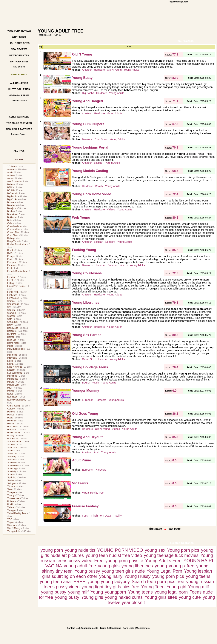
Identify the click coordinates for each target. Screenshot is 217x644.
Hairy (10, 325)
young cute (190, 597)
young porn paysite (124, 561)
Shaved (11, 445)
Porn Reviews (23, 31)
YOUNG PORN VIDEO (120, 550)
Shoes (10, 451)
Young (97, 592)
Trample (11, 492)
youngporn (115, 592)
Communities (14, 229)
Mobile (11, 391)
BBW (10, 187)
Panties (11, 412)
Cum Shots (13, 235)
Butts (10, 220)
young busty (67, 597)
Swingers (12, 483)
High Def (12, 340)
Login (185, 2)
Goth (10, 319)
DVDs (10, 253)
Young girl (176, 587)
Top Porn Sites (19, 62)
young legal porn (171, 592)
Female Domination (17, 271)
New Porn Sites (19, 56)
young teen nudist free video (114, 555)
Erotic (10, 259)
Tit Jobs (11, 486)
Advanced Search (19, 74)
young (161, 566)
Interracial (12, 358)
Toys (10, 489)
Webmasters (143, 628)
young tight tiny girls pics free (110, 587)
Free (99, 561)
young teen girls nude (123, 571)
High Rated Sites (19, 43)
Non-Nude (12, 397)
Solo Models (13, 466)
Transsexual (13, 498)
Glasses (11, 316)
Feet (10, 268)
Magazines (13, 379)
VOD (10, 519)
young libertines (137, 566)
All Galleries (19, 83)
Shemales (12, 448)
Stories (11, 480)
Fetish (10, 280)
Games (11, 301)
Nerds (10, 394)
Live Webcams (15, 373)
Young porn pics (183, 550)
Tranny (11, 495)
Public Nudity (14, 433)
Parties (11, 415)
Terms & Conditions (110, 628)
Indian (10, 346)
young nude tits (80, 550)
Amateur (11, 170)
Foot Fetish (13, 292)
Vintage (11, 510)
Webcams (12, 525)
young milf (78, 592)
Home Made (13, 343)
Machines (12, 376)
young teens (198, 576)
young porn (52, 550)
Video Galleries (19, 95)
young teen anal (56, 581)
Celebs (11, 223)
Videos (11, 507)
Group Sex (13, 322)
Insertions (12, 355)
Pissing (11, 424)
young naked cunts (124, 597)
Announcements (89, 628)
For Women (13, 298)
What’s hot (19, 37)
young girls (109, 566)
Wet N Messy (14, 528)
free (191, 566)
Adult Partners (19, 117)
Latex (10, 361)
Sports (11, 474)
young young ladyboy (109, 581)
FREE (79, 581)
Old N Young (14, 406)
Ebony (10, 256)
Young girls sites (161, 597)
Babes (10, 184)
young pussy (54, 592)
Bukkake (12, 217)
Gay (9, 307)
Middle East (13, 385)
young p (177, 566)
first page (156, 529)
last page (174, 529)
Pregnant (12, 430)
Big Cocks (12, 199)
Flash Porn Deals (16, 286)
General (11, 310)
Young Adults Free (163, 561)
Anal (10, 172)
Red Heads (13, 439)
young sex (155, 550)
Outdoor (11, 409)
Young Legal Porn (164, 571)
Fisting (11, 283)
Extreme (11, 265)
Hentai (11, 337)
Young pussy (87, 571)
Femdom (12, 277)
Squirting (12, 477)
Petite (10, 418)
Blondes (11, 205)
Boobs (10, 211)
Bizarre (11, 202)
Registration (175, 2)
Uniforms (12, 501)
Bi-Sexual (12, 193)
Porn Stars (13, 427)
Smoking (12, 457)
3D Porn (11, 167)
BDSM (11, 190)
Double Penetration (17, 244)
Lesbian (11, 370)
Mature (11, 382)
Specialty (12, 472)
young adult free (80, 566)
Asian (10, 178)
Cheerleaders (14, 226)
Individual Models (16, 349)
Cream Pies (13, 232)
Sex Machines (14, 442)
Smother (11, 460)
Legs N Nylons (15, 367)
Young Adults (14, 531)
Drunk (10, 250)
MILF (10, 388)
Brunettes (12, 214)
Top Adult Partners (19, 123)
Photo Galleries (19, 89)
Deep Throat (14, 241)
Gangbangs (13, 304)
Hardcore (12, 331)
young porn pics (168, 576)
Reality (11, 436)
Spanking (12, 469)
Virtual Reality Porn (17, 513)
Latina (10, 364)
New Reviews (19, 49)
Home (10, 31)
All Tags (19, 151)
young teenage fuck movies (171, 555)
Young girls (92, 597)
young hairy (111, 576)
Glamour (12, 313)
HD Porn (12, 334)
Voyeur (11, 522)
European (12, 262)
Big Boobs (12, 196)
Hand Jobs (13, 328)
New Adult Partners (19, 129)
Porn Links (129, 628)
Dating (11, 238)
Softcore (11, 463)
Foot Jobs (12, 295)
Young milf (199, 587)
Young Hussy (137, 576)
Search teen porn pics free (158, 581)
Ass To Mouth (14, 181)
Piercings (12, 421)
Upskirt (11, 504)
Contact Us (73, 628)
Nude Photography (17, 400)
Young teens (140, 592)
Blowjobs (12, 208)
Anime (10, 175)
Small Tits (12, 454)
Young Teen (153, 587)
